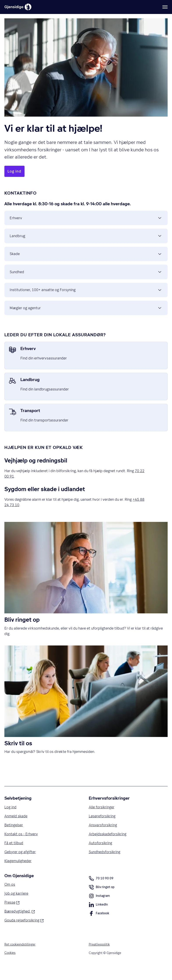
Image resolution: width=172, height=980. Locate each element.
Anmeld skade (16, 827)
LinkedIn (98, 917)
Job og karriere (16, 905)
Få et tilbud (14, 854)
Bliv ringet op (102, 900)
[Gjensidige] (18, 7)
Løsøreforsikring (102, 827)
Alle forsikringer (102, 818)
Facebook (99, 926)
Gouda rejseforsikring (24, 932)
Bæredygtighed (20, 923)
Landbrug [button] (86, 238)
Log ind (10, 818)
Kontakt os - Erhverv (21, 845)
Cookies (10, 965)
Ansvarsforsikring (103, 836)
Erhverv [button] (86, 219)
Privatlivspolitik (99, 957)
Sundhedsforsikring (105, 863)
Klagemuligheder (18, 872)
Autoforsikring (101, 854)
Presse (12, 914)
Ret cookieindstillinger (20, 957)
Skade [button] (86, 258)
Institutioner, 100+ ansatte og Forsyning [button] (86, 297)
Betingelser (14, 836)
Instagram (99, 908)
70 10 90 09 (101, 890)
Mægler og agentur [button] (86, 317)
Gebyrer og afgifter (20, 863)
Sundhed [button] (86, 278)
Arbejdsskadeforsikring (108, 845)
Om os (10, 896)
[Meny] (165, 7)
